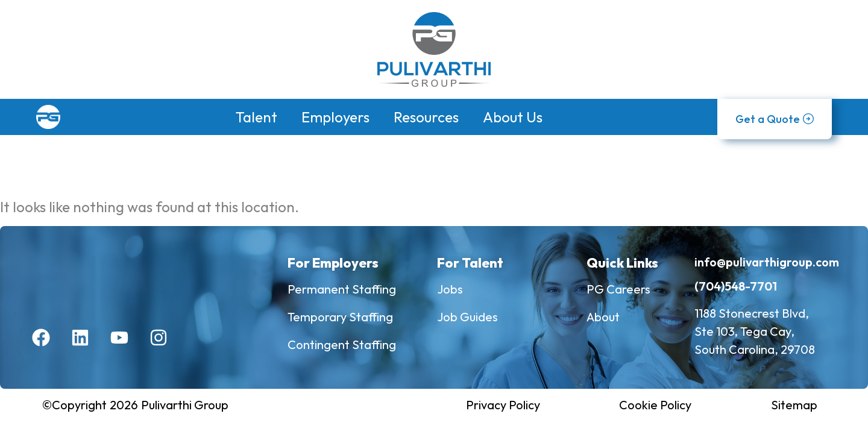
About (603, 317)
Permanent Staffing (342, 289)
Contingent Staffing (342, 344)
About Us (513, 117)
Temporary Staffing (340, 317)
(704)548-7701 (736, 286)
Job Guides (467, 317)
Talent (256, 117)
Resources (426, 117)
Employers (335, 117)
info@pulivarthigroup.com (767, 262)
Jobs (450, 289)
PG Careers (618, 289)
